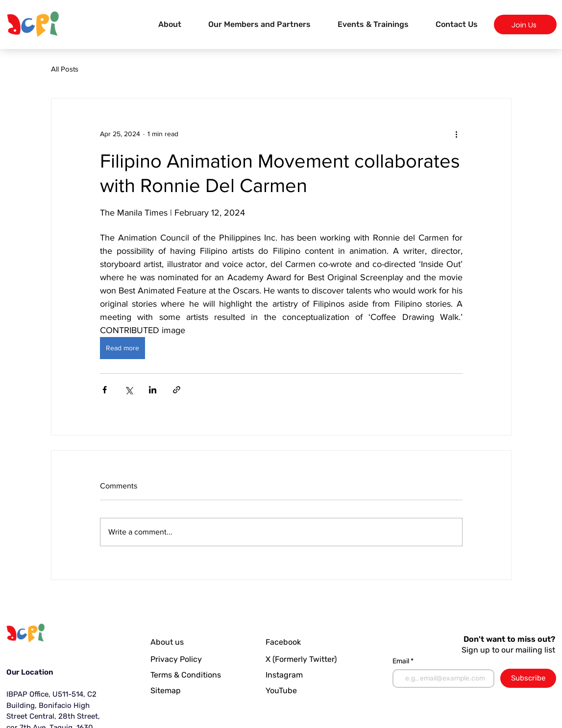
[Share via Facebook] (105, 390)
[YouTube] (285, 690)
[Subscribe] (528, 678)
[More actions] (457, 134)
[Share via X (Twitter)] (129, 390)
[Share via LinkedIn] (153, 390)
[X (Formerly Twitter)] (303, 659)
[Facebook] (292, 642)
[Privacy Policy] (178, 659)
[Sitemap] (193, 690)
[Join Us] (525, 24)
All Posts (65, 69)
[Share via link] (177, 390)
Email (402, 661)
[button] (373, 24)
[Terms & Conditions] (193, 675)
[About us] (174, 642)
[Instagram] (287, 675)
